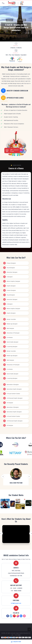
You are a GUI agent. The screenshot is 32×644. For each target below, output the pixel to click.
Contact (10, 20)
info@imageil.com (16, 603)
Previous (3, 477)
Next (29, 477)
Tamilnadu (22, 20)
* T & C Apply (17, 635)
